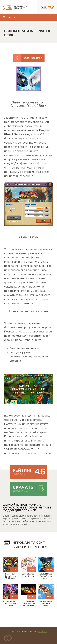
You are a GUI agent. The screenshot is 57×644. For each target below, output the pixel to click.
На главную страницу (21, 7)
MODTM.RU (43, 632)
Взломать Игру (33, 58)
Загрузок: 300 (21, 491)
